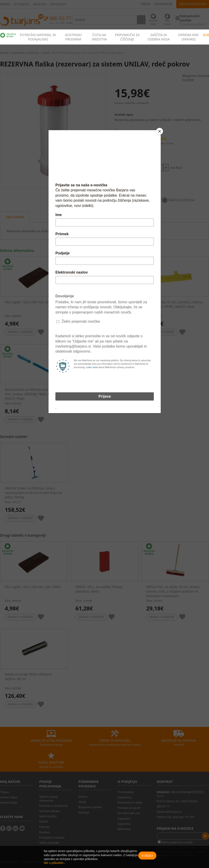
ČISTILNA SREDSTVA (99, 37)
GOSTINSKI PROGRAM (73, 37)
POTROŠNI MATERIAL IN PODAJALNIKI (38, 37)
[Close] (160, 131)
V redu (147, 856)
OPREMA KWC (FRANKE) (189, 37)
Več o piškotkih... (55, 863)
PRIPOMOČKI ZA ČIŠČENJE (127, 37)
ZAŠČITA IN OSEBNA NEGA (159, 37)
